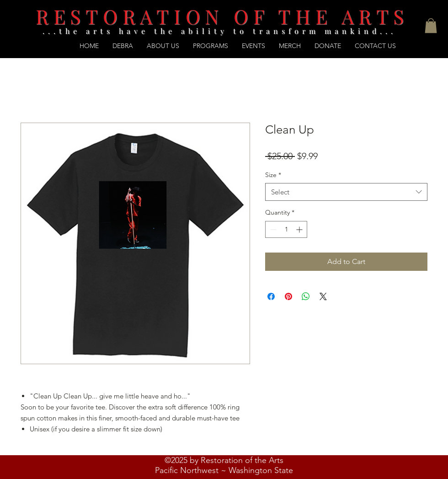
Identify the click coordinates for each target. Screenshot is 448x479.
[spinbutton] (286, 229)
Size (273, 175)
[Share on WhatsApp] (306, 296)
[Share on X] (323, 296)
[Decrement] (272, 229)
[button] (431, 26)
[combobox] (346, 192)
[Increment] (300, 229)
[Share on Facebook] (271, 296)
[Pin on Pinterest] (288, 296)
